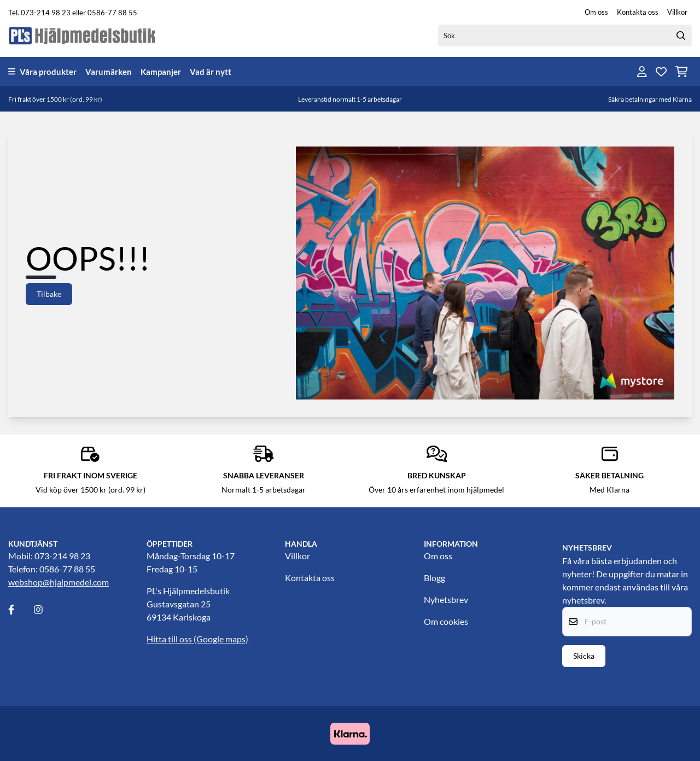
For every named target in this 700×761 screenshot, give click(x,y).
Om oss (596, 12)
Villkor (677, 12)
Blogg (434, 578)
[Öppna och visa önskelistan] (661, 72)
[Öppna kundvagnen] (682, 72)
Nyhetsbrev (446, 599)
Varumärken (109, 72)
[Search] (681, 36)
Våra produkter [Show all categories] (42, 72)
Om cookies (446, 621)
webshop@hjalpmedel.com (59, 582)
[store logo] (83, 35)
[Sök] (565, 36)
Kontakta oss (638, 12)
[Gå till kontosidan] (642, 72)
